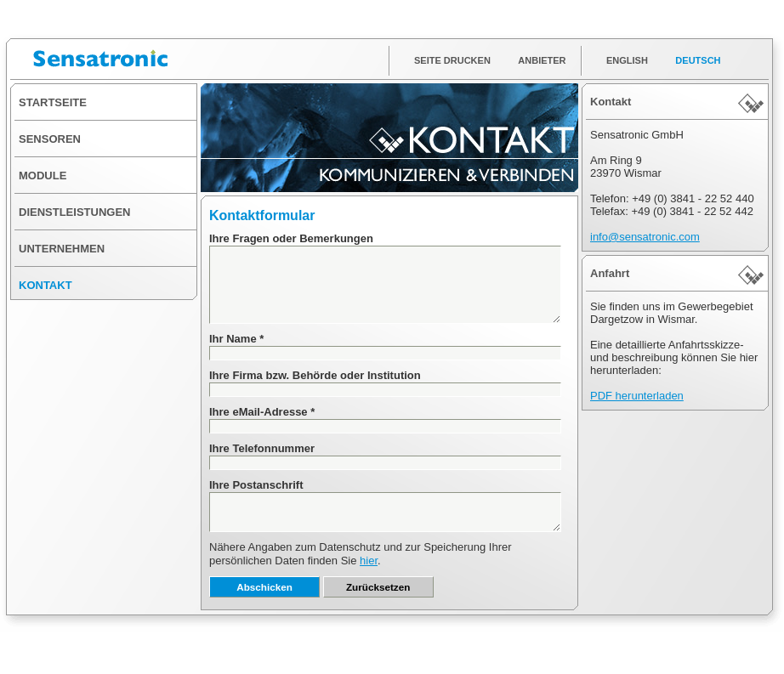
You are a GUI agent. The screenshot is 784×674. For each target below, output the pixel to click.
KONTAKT (45, 285)
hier (369, 561)
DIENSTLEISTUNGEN (74, 212)
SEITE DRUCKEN (452, 60)
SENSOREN (50, 139)
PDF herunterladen (637, 396)
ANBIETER (542, 60)
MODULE (43, 176)
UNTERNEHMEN (62, 249)
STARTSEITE (53, 102)
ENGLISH (627, 60)
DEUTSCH (698, 60)
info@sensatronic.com (645, 237)
